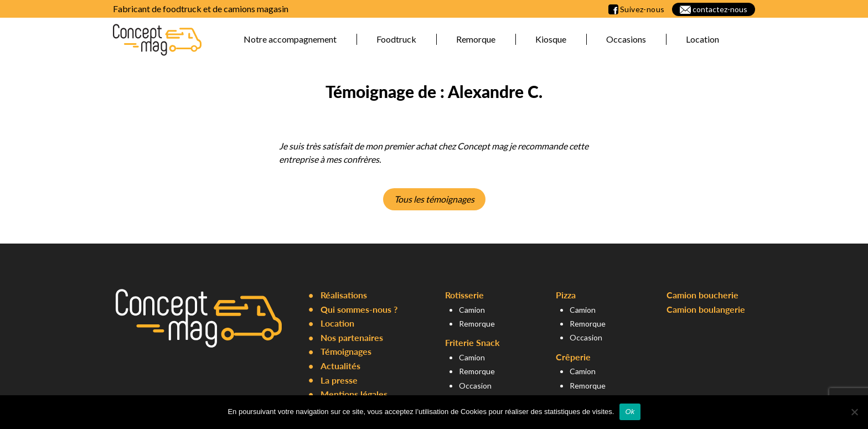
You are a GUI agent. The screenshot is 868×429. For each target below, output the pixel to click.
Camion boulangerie (706, 309)
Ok (630, 412)
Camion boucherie (702, 295)
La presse (339, 380)
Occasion (475, 386)
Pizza (566, 295)
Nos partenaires (352, 337)
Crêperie (573, 357)
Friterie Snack (472, 342)
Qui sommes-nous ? (359, 309)
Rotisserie (464, 295)
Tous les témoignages (434, 199)
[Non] (854, 412)
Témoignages (346, 351)
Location (702, 39)
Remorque (476, 39)
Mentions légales (354, 394)
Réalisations (344, 295)
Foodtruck (396, 39)
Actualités (340, 366)
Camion (472, 310)
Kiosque (551, 39)
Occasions (626, 39)
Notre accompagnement (290, 39)
